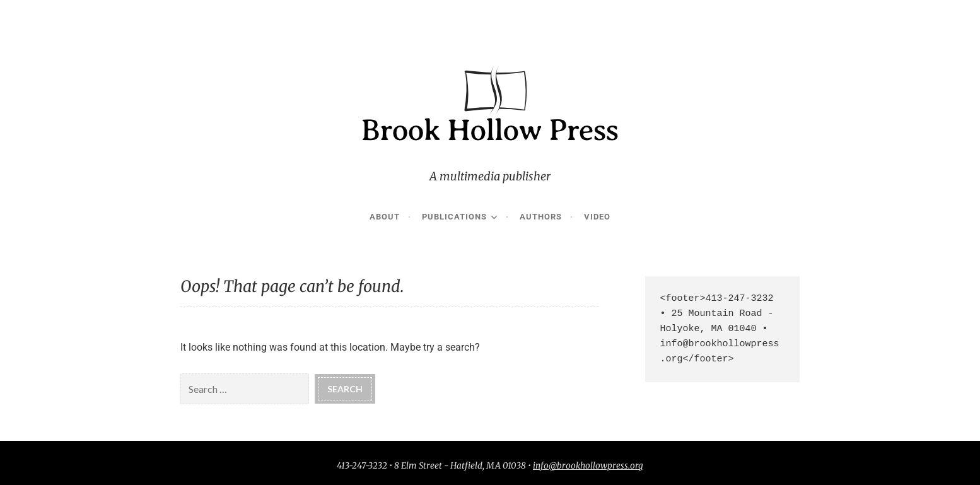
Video (597, 217)
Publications (454, 217)
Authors (541, 217)
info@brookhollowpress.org (588, 466)
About (385, 217)
